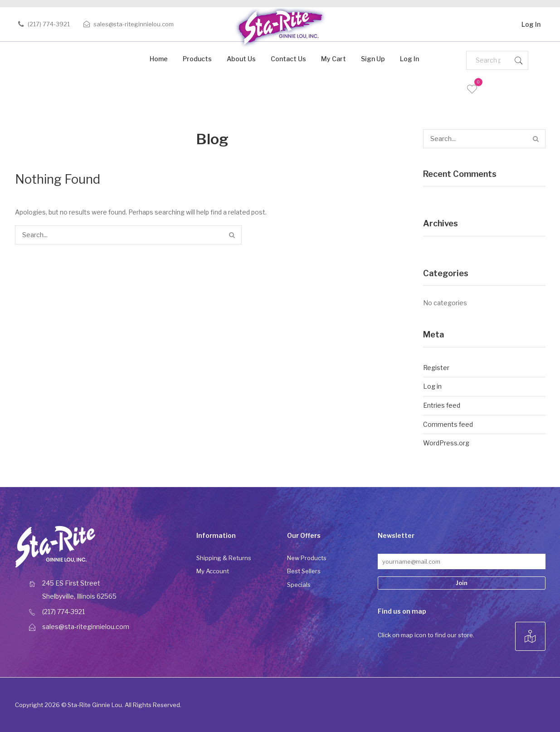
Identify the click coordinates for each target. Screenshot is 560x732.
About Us (241, 59)
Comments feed (448, 424)
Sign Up (373, 59)
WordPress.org (446, 443)
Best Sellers (304, 571)
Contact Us (288, 59)
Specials (299, 585)
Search (519, 60)
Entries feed (442, 405)
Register (436, 368)
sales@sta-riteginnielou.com (134, 24)
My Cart (334, 59)
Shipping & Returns (224, 558)
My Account (213, 571)
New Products (307, 558)
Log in (432, 386)
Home (159, 59)
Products (197, 59)
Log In (531, 23)
